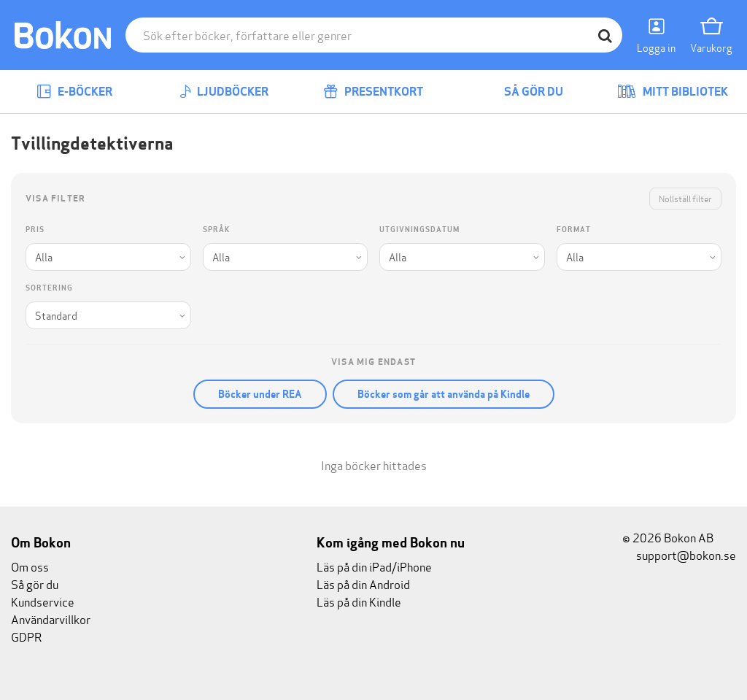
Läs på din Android (363, 584)
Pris (35, 230)
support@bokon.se (679, 554)
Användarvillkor (51, 619)
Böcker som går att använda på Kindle (444, 394)
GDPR (26, 636)
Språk (216, 230)
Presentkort (373, 92)
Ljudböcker (224, 92)
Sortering (49, 288)
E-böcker (74, 92)
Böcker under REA (260, 394)
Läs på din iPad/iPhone (374, 566)
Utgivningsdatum (419, 230)
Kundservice (43, 601)
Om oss (30, 566)
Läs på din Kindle (359, 601)
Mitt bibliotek (673, 92)
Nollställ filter (685, 198)
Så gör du (523, 92)
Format (574, 230)
